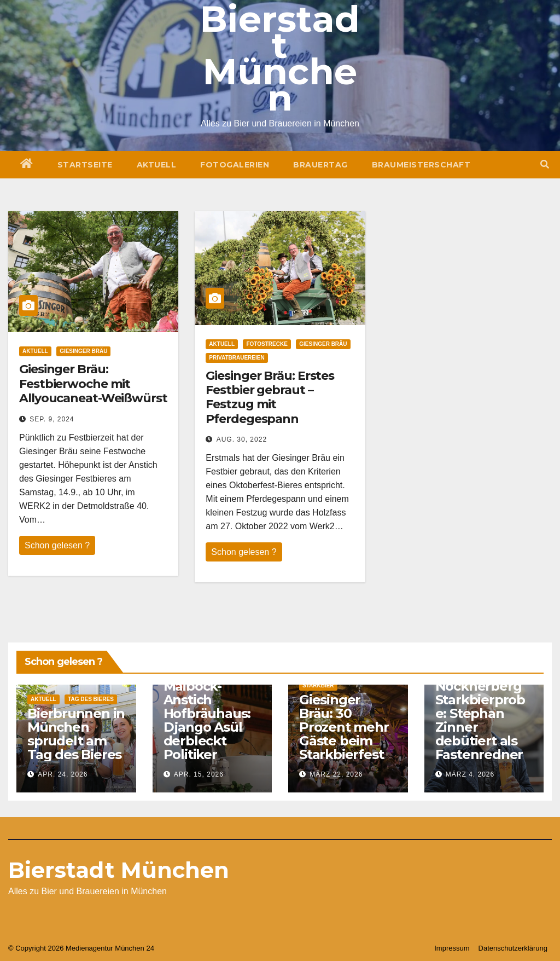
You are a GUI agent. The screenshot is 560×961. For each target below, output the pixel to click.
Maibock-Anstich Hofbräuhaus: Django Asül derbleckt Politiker (207, 720)
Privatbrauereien (237, 358)
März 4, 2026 (470, 774)
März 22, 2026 (336, 774)
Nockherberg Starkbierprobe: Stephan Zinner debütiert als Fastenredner (480, 720)
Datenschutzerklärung (513, 948)
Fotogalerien (235, 165)
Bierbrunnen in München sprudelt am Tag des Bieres (76, 734)
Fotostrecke (267, 344)
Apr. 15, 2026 (199, 774)
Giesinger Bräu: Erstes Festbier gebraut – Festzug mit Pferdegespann (270, 397)
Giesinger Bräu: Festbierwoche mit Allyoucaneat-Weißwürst (93, 384)
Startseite (85, 165)
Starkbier (318, 685)
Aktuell (157, 165)
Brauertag (320, 165)
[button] (545, 164)
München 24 (135, 948)
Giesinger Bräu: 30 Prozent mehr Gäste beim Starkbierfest (344, 727)
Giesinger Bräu (83, 351)
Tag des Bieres (91, 699)
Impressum (452, 948)
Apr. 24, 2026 (63, 774)
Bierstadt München (119, 870)
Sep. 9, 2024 (52, 419)
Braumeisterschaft (421, 165)
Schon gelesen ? (57, 545)
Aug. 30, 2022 (242, 439)
